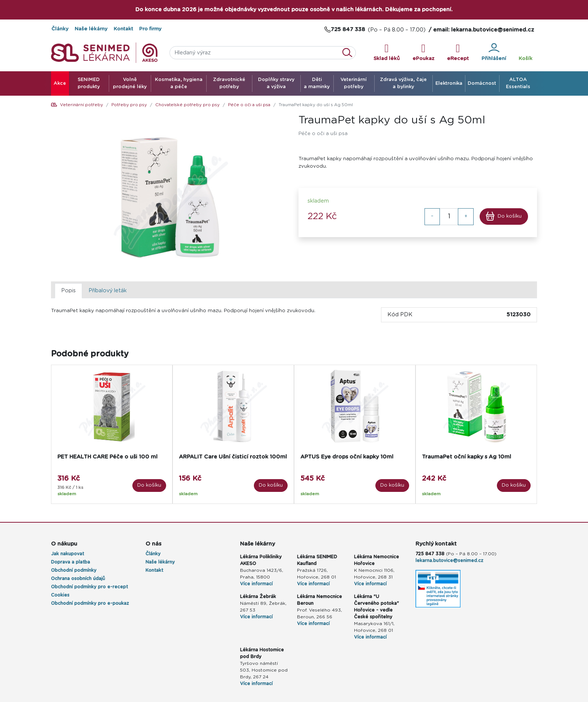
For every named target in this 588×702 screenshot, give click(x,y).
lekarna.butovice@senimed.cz (449, 561)
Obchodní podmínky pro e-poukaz (90, 603)
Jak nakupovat (67, 554)
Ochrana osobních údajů (78, 579)
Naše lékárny (91, 29)
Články (60, 29)
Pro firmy (150, 29)
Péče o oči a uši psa (249, 105)
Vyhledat (349, 53)
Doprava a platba (70, 562)
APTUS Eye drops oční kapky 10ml (347, 457)
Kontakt (123, 29)
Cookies (60, 595)
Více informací (256, 584)
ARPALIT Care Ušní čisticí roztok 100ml (233, 457)
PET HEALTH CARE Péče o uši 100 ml (107, 457)
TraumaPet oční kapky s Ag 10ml (466, 457)
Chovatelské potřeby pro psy (187, 105)
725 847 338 (430, 554)
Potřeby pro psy (129, 105)
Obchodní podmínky (74, 570)
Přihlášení (494, 52)
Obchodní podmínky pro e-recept (89, 587)
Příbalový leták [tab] (108, 291)
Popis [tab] (68, 291)
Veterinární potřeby (82, 105)
